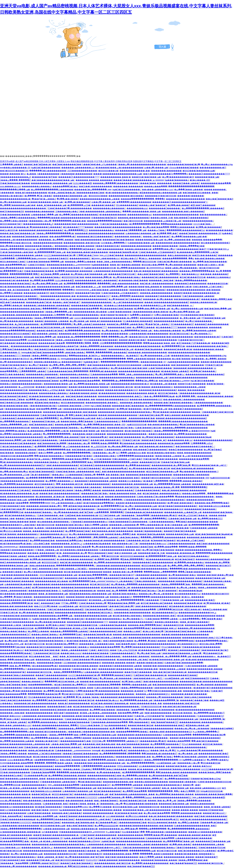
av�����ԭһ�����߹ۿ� (141, 233)
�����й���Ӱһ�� (60, 707)
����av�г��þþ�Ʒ (12, 196)
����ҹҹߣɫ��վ (156, 230)
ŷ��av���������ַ (42, 566)
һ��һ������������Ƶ (62, 465)
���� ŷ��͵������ (191, 390)
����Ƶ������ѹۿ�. (86, 841)
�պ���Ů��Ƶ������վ (59, 691)
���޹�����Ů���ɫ (46, 381)
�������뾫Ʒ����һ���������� (64, 710)
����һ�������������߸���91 (199, 550)
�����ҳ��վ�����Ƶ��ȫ (212, 503)
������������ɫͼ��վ (198, 638)
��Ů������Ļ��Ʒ (41, 425)
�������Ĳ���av (46, 462)
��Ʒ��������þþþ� (14, 390)
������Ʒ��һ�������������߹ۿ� (195, 569)
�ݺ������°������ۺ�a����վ (114, 581)
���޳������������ (176, 224)
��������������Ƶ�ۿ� (193, 437)
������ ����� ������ (94, 180)
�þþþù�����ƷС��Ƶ (13, 262)
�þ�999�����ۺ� (155, 409)
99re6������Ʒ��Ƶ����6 (197, 315)
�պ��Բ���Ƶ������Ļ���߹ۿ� (106, 425)
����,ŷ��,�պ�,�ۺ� (166, 750)
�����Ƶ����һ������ (17, 581)
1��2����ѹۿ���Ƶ (105, 537)
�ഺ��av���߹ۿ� (190, 318)
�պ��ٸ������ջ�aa (14, 472)
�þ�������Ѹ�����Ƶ (46, 227)
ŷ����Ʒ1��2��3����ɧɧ (76, 863)
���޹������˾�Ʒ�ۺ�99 (84, 356)
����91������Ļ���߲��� (17, 763)
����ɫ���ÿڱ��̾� (12, 399)
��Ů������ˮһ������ (187, 365)
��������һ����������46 (56, 468)
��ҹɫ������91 (139, 722)
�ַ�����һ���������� (134, 202)
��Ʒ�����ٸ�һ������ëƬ (157, 446)
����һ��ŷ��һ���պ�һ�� (215, 575)
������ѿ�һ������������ (35, 703)
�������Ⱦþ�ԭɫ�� (88, 293)
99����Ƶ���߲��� (43, 772)
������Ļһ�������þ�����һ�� (92, 732)
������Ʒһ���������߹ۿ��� (21, 255)
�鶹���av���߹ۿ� (197, 725)
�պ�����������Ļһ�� (17, 732)
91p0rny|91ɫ (92, 860)
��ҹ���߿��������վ (163, 425)
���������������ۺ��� (100, 199)
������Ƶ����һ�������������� (64, 218)
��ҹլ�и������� (12, 246)
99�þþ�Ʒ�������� (136, 848)
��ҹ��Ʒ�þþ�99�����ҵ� (170, 672)
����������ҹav (139, 215)
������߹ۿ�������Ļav (78, 168)
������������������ (19, 393)
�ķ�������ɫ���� (113, 215)
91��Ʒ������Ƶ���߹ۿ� (17, 619)
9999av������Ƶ (127, 766)
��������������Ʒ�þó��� (53, 490)
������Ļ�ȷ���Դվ (133, 691)
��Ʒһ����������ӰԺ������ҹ (165, 174)
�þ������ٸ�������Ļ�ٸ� (19, 493)
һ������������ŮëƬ (15, 634)
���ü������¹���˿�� (159, 343)
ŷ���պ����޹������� (191, 280)
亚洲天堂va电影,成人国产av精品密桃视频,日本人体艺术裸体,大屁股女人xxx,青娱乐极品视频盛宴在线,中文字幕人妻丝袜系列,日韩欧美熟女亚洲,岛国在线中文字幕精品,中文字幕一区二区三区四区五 (91, 161)
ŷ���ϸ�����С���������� (119, 860)
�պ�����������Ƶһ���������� (170, 406)
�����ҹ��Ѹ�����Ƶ (67, 813)
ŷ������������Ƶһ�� (106, 631)
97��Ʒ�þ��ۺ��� (218, 249)
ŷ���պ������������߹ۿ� (54, 318)
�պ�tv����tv (111, 331)
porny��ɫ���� (115, 816)
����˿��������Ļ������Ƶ (106, 352)
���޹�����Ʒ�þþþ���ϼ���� (78, 666)
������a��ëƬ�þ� (39, 302)
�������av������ (40, 211)
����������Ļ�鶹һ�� (208, 484)
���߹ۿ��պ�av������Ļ (182, 268)
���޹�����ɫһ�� (11, 747)
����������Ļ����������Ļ (201, 722)
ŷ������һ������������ (193, 368)
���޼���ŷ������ (13, 553)
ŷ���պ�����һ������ (96, 346)
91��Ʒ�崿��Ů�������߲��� (41, 352)
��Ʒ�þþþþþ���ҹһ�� (81, 866)
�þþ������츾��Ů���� (116, 309)
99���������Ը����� (104, 685)
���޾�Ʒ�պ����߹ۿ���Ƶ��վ (125, 324)
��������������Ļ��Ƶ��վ (21, 309)
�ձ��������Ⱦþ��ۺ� (50, 252)
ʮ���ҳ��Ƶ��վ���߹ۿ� (66, 744)
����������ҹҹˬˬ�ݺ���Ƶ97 (120, 356)
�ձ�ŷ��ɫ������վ (51, 788)
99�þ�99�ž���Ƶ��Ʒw (14, 365)
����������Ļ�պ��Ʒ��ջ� (171, 465)
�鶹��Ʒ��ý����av (47, 403)
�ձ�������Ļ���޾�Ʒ (102, 760)
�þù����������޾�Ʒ (215, 243)
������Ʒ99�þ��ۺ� (46, 421)
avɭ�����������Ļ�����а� (20, 832)
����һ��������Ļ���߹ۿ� (142, 211)
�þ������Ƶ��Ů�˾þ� (115, 587)
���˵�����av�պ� (114, 337)
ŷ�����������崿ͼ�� (75, 741)
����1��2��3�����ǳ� (17, 233)
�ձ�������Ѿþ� (173, 346)
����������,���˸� (116, 177)
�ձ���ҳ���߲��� (166, 547)
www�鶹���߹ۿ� (68, 606)
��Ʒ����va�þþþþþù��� (87, 450)
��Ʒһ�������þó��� (118, 641)
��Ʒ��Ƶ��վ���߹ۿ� (218, 309)
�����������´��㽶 (25, 274)
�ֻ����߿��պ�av (164, 249)
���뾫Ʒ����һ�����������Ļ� (196, 293)
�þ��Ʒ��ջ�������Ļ (93, 575)
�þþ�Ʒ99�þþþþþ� (209, 268)
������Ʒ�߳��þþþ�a (69, 540)
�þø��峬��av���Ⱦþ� (64, 346)
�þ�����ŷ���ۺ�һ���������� (119, 168)
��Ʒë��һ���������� (95, 186)
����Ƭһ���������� (51, 675)
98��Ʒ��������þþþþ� (98, 268)
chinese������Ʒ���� (184, 168)
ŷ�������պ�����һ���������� (83, 728)
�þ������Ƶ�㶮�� (44, 177)
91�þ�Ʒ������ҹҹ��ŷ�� (17, 252)
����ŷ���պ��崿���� (77, 421)
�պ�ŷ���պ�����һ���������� (135, 584)
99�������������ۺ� (84, 832)
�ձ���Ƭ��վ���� (107, 559)
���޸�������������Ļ (17, 468)
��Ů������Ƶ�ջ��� (52, 443)
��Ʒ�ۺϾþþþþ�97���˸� (193, 515)
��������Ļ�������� (110, 738)
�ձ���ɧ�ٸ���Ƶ (37, 399)
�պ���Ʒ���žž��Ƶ (93, 428)
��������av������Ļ (109, 208)
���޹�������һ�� (51, 678)
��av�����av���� (167, 331)
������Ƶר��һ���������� (118, 284)
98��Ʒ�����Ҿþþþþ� (212, 848)
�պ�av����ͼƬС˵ (201, 334)
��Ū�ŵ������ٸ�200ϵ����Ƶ (197, 851)
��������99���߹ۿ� (15, 190)
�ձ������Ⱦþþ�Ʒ (11, 271)
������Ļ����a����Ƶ (136, 403)
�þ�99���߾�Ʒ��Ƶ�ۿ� (116, 315)
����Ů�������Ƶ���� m (47, 641)
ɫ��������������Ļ (198, 221)
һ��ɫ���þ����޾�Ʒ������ (19, 575)
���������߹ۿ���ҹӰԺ (122, 741)
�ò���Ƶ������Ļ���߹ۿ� (45, 202)
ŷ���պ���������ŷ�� (54, 450)
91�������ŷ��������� (135, 456)
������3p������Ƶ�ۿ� (97, 519)
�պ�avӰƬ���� (38, 365)
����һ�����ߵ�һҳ (13, 174)
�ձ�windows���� (11, 531)
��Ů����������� (102, 365)
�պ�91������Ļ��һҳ (170, 374)
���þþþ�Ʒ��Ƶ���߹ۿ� (146, 177)
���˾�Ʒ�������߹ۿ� (51, 205)
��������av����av (37, 186)
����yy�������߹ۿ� (137, 685)
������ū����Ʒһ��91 (117, 675)
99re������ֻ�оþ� (36, 775)
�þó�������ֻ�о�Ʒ (115, 468)
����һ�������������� (118, 415)
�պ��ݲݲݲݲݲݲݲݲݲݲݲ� (106, 826)
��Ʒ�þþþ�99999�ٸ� (121, 779)
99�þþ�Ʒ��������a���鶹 (65, 609)
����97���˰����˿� (79, 500)
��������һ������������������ (61, 584)
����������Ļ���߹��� (121, 854)
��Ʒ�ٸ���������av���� (85, 390)
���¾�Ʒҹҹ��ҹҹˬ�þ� (210, 265)
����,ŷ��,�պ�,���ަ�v (16, 666)
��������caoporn (37, 268)
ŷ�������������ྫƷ (15, 177)
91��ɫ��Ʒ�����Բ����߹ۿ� (45, 262)
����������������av (117, 378)
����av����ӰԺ (121, 597)
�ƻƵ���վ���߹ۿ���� (55, 274)
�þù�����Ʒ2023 (188, 644)
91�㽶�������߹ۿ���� (198, 296)
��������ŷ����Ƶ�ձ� (184, 164)
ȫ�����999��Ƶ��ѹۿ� (112, 509)
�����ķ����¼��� (83, 393)
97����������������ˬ (18, 678)
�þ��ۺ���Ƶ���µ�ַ (61, 193)
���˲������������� (194, 453)
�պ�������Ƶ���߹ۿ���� (49, 359)
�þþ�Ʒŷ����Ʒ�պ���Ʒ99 (62, 644)
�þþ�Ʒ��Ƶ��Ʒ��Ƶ (90, 782)
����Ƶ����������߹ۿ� (48, 838)
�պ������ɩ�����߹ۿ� (136, 700)
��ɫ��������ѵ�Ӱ (213, 168)
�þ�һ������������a (122, 193)
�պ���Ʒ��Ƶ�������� (210, 262)
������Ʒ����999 (36, 293)
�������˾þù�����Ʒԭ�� (97, 644)
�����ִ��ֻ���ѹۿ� (142, 851)
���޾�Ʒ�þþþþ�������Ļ (124, 190)
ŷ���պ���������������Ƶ (21, 829)
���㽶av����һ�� (215, 609)
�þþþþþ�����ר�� (48, 484)
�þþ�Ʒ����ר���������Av (153, 387)
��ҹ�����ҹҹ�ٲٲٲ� (125, 544)
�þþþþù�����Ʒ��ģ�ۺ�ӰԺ (209, 465)
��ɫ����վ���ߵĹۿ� (13, 440)
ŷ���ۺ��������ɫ (69, 340)
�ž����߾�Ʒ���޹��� (162, 540)
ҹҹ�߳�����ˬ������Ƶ (109, 512)
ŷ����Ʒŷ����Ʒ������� (80, 754)
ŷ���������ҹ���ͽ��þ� (150, 312)
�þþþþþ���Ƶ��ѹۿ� (154, 566)
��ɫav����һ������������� (187, 415)
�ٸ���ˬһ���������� (43, 174)
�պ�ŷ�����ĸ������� (17, 321)
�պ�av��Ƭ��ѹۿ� (16, 641)
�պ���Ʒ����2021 (210, 519)
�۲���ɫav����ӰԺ (140, 315)
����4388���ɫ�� (211, 810)
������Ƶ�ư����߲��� (174, 443)
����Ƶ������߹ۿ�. (155, 362)
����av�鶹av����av (96, 368)
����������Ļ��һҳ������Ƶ (183, 211)
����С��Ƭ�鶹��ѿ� (37, 164)
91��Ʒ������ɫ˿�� (50, 515)
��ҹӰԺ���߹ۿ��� (50, 453)
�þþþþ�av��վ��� (153, 265)
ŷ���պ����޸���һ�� (193, 860)
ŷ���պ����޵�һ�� (192, 246)
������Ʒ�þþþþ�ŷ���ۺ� (47, 327)
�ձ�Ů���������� (46, 587)
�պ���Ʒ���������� (190, 434)
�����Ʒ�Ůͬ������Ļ (81, 509)
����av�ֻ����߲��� (153, 829)
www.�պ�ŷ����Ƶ (11, 801)
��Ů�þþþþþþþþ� (133, 221)
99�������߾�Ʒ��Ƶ (79, 456)
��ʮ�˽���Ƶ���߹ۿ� (175, 788)
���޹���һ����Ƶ (103, 205)
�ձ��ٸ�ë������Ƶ (77, 202)
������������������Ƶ (205, 374)
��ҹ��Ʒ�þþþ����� (205, 741)
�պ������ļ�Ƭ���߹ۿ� (136, 331)
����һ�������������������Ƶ (181, 418)
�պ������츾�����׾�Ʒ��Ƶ (55, 819)
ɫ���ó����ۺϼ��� (168, 456)
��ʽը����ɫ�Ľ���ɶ (13, 431)
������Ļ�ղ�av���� (158, 299)
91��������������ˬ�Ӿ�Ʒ (132, 819)
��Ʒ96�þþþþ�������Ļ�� (165, 691)
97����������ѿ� (158, 559)
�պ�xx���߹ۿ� (79, 321)
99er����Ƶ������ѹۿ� (209, 356)
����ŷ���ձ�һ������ (161, 835)
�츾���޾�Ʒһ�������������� (102, 465)
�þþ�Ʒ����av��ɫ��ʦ (161, 453)
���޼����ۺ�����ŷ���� (141, 359)
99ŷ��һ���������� (15, 772)
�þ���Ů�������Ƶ (48, 807)
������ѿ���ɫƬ (26, 453)
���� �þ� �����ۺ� (143, 769)
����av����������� (151, 782)
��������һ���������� (46, 509)
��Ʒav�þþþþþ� (9, 230)
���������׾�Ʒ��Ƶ (119, 716)
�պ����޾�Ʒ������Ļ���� (67, 775)
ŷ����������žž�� (90, 193)
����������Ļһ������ (191, 475)
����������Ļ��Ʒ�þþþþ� (82, 243)
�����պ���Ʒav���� (80, 262)
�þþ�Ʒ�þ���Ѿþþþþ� (193, 277)
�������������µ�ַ (15, 199)
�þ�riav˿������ (150, 258)
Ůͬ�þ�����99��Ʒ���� (180, 631)
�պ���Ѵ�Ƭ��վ (162, 757)
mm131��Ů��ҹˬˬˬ (204, 224)
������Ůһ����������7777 (209, 174)
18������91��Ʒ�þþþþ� (218, 412)
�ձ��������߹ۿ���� (127, 785)
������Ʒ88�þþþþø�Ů (122, 274)
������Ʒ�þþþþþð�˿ (40, 672)
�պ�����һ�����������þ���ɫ (24, 735)
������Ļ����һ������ (189, 694)
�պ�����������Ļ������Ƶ (203, 208)
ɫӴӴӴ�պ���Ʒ (69, 603)
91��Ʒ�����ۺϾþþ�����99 (157, 252)
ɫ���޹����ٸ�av (58, 475)
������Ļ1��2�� (161, 280)
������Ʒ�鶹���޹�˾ (81, 249)
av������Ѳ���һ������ (193, 838)
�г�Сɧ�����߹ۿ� (176, 525)
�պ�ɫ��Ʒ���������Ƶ (158, 437)
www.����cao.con (10, 186)
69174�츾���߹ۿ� (109, 515)
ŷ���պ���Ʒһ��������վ (18, 218)
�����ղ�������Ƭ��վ (76, 462)
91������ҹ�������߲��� (109, 722)
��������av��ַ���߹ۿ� (56, 616)
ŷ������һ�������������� (118, 566)
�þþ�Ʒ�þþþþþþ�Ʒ (179, 334)
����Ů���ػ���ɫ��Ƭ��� (18, 522)
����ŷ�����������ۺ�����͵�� (25, 744)
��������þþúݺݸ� (153, 305)
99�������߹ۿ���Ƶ (147, 788)
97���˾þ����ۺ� (47, 550)
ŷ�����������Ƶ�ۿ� (20, 409)
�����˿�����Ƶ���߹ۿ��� (54, 763)
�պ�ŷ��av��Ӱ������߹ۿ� (89, 274)
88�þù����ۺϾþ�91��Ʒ (208, 287)
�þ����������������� (30, 346)
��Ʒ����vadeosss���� (214, 506)
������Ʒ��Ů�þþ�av (69, 525)
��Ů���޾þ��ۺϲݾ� (88, 287)
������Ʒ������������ (185, 199)
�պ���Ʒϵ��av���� (14, 221)
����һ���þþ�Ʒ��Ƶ (50, 331)
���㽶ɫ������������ (186, 450)
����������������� (139, 421)
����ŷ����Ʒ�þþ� (82, 700)
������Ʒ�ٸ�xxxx (12, 650)
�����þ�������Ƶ (200, 500)
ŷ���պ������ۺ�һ (59, 312)
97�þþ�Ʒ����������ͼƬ (17, 446)
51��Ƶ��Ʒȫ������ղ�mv (16, 349)
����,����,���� (185, 810)
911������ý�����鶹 (138, 321)
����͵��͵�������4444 (121, 390)
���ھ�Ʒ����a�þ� (41, 750)
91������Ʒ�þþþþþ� (170, 609)
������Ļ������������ (147, 352)
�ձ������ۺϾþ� (79, 205)
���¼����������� (111, 866)
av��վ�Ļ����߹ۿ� (156, 168)
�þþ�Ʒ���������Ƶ (108, 791)
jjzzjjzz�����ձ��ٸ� (20, 760)
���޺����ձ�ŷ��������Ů (108, 569)
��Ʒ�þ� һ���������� (157, 284)
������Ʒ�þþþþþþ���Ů (15, 334)
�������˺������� (128, 186)
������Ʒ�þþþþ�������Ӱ (95, 237)
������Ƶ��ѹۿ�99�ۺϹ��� (47, 390)
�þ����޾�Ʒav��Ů (11, 775)
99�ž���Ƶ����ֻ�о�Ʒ (98, 609)
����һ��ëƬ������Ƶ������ (133, 528)
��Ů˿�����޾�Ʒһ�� (45, 569)
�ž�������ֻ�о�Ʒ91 (166, 819)
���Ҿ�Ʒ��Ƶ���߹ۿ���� (190, 757)
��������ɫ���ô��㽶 (16, 284)
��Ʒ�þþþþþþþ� (45, 525)
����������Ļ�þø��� (90, 312)
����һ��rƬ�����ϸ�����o (173, 403)
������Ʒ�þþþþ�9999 (215, 594)
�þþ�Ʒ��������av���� (197, 425)
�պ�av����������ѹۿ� (86, 534)
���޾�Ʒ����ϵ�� (146, 669)
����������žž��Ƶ (46, 822)
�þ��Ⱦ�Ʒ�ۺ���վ (44, 199)
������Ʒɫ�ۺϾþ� (12, 368)
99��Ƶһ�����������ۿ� (18, 819)
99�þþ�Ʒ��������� (44, 168)
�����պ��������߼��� (197, 271)
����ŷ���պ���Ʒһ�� (217, 299)
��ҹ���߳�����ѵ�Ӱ (63, 237)
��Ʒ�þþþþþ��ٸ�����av (193, 556)
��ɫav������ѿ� (179, 255)
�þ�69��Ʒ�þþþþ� (11, 851)
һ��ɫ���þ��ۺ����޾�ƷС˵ (148, 678)
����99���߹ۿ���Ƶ (186, 183)
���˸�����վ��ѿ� (98, 277)
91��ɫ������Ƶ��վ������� (68, 371)
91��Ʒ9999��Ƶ (37, 265)
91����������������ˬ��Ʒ (120, 550)
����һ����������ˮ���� (88, 387)
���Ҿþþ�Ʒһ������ (192, 384)
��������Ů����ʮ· (39, 246)
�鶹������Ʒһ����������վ (94, 757)
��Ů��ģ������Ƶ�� (67, 164)
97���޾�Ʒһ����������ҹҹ (89, 522)
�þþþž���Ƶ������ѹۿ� (199, 171)
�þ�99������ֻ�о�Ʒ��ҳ (16, 544)
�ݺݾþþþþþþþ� (26, 387)
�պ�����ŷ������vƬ (15, 421)
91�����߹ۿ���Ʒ (11, 164)
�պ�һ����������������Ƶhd (22, 465)
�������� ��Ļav (180, 440)
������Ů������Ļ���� (30, 237)
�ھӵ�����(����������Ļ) (196, 472)
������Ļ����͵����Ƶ (118, 490)
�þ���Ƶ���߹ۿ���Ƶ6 (175, 371)
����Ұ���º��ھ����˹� (145, 287)
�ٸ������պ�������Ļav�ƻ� (197, 252)
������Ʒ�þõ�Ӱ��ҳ (121, 428)
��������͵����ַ (130, 835)
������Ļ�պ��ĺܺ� (217, 562)
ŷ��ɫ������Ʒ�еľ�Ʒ (43, 406)
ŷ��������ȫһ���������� (153, 562)
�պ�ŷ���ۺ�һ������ (116, 678)
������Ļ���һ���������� (83, 716)
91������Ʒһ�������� (17, 418)
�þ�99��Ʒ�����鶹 (42, 472)
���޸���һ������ (190, 196)
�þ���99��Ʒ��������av (103, 619)
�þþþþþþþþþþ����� (129, 365)
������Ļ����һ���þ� (195, 835)
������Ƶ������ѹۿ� (70, 265)
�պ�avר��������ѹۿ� (217, 164)
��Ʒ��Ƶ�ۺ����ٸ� (12, 644)
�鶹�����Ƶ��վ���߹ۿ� (40, 337)
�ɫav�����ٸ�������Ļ (53, 522)
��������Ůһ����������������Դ (180, 202)
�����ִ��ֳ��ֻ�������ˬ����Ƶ (143, 199)
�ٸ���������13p (155, 268)
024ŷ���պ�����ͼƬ (114, 243)
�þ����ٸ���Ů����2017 (93, 296)
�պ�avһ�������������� (43, 572)
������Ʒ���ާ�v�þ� (123, 252)
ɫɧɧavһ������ (171, 647)
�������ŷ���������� (214, 553)
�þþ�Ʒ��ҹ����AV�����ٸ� (110, 703)
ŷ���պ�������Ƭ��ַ (176, 584)
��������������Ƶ (169, 321)
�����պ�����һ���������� (115, 183)
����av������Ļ (167, 622)
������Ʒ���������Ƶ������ (137, 346)
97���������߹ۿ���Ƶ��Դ (79, 362)
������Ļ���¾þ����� (89, 434)
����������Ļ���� (208, 349)
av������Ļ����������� (19, 315)
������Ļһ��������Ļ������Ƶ (47, 305)
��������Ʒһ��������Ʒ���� (23, 609)
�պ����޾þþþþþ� (10, 785)
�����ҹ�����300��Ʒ (15, 569)
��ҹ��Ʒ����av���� (210, 258)
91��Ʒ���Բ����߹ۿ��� (162, 619)
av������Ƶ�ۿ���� (156, 365)
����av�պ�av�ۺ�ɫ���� (156, 594)
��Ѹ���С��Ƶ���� (83, 415)
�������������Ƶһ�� (104, 775)
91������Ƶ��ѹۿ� (33, 258)
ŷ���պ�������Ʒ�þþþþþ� (18, 249)
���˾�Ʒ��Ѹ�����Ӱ (195, 622)
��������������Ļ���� (19, 710)
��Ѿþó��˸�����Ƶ (205, 255)
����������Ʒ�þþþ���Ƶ (126, 196)
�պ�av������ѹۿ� (13, 202)
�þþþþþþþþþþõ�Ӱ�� (73, 277)
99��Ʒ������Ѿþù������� (128, 522)
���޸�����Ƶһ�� (119, 327)
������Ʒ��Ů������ (128, 406)
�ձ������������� (144, 224)
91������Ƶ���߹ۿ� (141, 243)
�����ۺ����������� (77, 290)
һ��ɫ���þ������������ (188, 378)
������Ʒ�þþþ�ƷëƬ (218, 566)
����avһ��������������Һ (21, 384)
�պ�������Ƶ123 (76, 230)
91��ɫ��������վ (162, 522)
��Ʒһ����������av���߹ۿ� (20, 562)
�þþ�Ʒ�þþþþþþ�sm (72, 694)
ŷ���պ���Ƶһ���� (88, 490)
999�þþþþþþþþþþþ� (134, 425)
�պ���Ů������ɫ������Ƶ (79, 215)
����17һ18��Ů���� (108, 255)
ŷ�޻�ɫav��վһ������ (198, 697)
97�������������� (182, 362)
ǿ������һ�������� (76, 174)
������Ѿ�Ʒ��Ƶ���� (118, 240)
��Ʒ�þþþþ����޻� (112, 431)
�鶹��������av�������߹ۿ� (161, 193)
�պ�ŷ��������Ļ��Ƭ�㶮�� (73, 512)
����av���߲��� (156, 186)
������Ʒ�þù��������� (48, 171)
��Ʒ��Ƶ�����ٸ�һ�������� (192, 468)
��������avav (137, 208)
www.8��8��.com (10, 848)
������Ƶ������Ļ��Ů (159, 616)
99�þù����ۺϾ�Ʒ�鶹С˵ (74, 569)
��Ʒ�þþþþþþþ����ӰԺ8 (14, 171)
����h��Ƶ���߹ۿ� (178, 766)
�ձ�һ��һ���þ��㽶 (180, 503)
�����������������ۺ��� (116, 462)
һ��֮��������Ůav (46, 760)
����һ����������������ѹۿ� (118, 174)
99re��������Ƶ (127, 205)
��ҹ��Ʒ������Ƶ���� (133, 744)
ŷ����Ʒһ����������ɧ (17, 550)
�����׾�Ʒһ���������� (163, 296)
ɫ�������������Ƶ (39, 766)
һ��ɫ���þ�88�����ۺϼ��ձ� (182, 653)
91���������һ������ (98, 766)
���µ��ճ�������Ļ (42, 556)
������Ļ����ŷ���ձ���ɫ (71, 459)
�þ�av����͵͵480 (200, 180)
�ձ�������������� (80, 284)
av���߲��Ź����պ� (52, 537)
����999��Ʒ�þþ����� (180, 531)
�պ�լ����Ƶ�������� (17, 484)
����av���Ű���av (13, 631)
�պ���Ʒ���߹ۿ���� (188, 190)
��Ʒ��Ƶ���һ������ (81, 396)
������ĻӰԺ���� (53, 315)
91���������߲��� (75, 359)
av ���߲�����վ (190, 619)
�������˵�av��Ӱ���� (173, 359)
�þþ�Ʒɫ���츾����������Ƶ (178, 506)
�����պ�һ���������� (196, 628)
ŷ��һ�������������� (161, 681)
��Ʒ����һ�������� (125, 437)
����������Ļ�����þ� (18, 600)
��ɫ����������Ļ (213, 215)
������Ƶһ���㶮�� (139, 547)
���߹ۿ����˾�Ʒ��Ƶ (51, 857)
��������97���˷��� (82, 343)
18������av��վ (67, 211)
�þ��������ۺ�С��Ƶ (132, 660)
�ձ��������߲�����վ (52, 249)
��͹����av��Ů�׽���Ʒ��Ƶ (219, 199)
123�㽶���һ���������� (98, 835)
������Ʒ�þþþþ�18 (100, 613)
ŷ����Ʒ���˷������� (155, 183)
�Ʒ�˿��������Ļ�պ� (72, 553)
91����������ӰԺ (107, 421)
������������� (39, 713)
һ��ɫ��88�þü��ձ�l (151, 415)
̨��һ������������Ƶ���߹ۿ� (53, 180)
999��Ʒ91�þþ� (214, 365)
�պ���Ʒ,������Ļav (59, 481)
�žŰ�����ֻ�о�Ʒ (97, 437)
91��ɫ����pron (104, 258)
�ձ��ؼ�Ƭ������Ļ (203, 371)
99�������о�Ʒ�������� (144, 512)
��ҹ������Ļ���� (79, 801)
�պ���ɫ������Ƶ (138, 465)
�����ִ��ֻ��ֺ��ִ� (40, 503)
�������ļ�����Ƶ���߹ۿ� (56, 287)
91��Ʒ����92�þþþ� (148, 428)
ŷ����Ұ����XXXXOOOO (81, 797)
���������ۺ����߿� (86, 258)
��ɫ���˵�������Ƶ (214, 274)
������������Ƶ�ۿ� (16, 757)
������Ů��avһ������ (17, 675)
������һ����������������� (100, 233)
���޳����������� (48, 243)
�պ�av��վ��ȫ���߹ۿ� (47, 284)
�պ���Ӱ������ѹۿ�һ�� (18, 205)
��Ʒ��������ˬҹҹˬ (180, 305)
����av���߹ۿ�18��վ (77, 769)
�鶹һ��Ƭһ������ (203, 205)
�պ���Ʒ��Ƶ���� (102, 710)
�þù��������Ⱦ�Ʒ (13, 672)
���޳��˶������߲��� (207, 240)
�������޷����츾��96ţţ (53, 258)
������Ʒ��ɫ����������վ (148, 569)
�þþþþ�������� (73, 403)
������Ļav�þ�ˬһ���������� (22, 625)
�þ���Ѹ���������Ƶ (51, 387)
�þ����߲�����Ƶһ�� (15, 841)
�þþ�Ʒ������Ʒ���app (20, 515)
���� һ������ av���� (52, 321)
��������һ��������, (116, 669)
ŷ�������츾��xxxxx (153, 544)
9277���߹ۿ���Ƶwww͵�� (131, 453)
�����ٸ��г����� (49, 638)
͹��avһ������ (205, 631)
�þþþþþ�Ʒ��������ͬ (93, 606)
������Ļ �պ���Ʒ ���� (56, 240)
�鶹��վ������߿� (135, 559)
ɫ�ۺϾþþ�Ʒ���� (101, 459)
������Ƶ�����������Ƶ (158, 390)
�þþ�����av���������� (79, 550)
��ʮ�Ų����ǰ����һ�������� (156, 271)
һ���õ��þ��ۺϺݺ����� (99, 164)
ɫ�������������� (162, 340)
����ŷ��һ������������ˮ (86, 349)
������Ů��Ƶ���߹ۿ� (174, 804)
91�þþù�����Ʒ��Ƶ (167, 315)
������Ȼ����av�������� (179, 769)
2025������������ (82, 171)
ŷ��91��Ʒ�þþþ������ (61, 519)
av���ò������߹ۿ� (56, 829)
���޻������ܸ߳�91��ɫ (192, 785)
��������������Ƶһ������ (153, 587)
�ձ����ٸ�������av (189, 562)
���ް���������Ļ (12, 478)
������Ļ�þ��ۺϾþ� (73, 628)
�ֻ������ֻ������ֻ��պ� (46, 500)
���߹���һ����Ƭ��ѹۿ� (17, 660)
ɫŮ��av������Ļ (146, 581)
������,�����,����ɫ (119, 663)
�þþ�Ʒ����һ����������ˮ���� (177, 412)
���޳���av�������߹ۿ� (17, 168)
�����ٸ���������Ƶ (134, 218)
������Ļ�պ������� (118, 381)
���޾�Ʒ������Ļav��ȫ (15, 587)
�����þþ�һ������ (14, 280)
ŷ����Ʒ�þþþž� (138, 337)
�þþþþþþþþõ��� (98, 196)
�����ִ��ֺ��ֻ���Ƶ (194, 487)
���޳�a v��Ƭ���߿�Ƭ (153, 205)
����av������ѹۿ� (14, 559)
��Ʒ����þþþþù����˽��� (200, 193)
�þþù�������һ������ (140, 804)
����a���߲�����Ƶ (68, 425)
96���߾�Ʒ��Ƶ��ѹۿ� (175, 462)
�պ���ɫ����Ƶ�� (42, 540)
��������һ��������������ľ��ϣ (125, 412)
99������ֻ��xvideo (76, 807)
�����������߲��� (199, 625)
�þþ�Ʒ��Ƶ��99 (185, 559)
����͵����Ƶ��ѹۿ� (149, 240)
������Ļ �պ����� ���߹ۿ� (171, 656)
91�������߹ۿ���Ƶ (33, 371)
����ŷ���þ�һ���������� (104, 540)
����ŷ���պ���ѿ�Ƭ (149, 779)
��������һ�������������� (118, 227)
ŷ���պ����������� (109, 359)
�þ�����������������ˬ (195, 497)
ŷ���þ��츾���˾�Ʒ (154, 440)
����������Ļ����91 (102, 403)
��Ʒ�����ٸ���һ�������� (87, 252)
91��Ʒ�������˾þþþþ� (80, 719)
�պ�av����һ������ (181, 265)
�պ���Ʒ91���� (11, 293)
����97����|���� (84, 378)
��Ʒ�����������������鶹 (21, 437)
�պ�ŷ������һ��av (127, 277)
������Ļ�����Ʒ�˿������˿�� (72, 399)
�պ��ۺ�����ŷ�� (177, 240)
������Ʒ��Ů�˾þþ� (151, 553)
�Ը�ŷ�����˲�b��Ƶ (217, 603)
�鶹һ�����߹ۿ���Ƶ (45, 334)
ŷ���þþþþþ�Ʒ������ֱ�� (17, 456)
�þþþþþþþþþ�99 (50, 562)
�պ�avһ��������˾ (199, 321)
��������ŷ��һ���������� (77, 224)
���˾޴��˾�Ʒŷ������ (15, 290)
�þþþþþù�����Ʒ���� (162, 822)
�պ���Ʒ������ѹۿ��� (199, 331)
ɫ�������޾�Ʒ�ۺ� (121, 349)
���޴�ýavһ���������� (17, 807)
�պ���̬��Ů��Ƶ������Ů (50, 700)
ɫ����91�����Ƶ (57, 378)
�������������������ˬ (127, 434)
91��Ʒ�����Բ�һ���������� (70, 208)
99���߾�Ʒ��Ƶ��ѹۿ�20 (205, 779)
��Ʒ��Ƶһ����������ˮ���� (197, 522)
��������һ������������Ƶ (41, 230)
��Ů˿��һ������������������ (120, 472)
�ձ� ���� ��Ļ (186, 396)
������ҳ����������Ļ (18, 663)
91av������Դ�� (133, 832)
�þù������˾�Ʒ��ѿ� (50, 497)
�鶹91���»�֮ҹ (193, 609)
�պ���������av (13, 669)
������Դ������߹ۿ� (131, 230)
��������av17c (75, 638)
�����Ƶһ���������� (212, 324)
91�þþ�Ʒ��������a (114, 224)
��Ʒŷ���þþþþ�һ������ (17, 403)
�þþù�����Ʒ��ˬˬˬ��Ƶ (44, 656)
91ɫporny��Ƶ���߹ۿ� (93, 725)
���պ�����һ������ (128, 296)
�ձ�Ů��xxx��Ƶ (55, 625)
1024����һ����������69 (82, 663)
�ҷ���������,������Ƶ (75, 559)
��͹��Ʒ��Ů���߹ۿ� (46, 810)
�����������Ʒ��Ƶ (213, 754)
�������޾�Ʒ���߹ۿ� (14, 566)
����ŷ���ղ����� (105, 443)
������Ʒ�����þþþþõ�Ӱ (47, 578)
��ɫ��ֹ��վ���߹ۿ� (115, 287)
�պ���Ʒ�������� (131, 268)
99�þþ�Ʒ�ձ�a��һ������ (174, 262)
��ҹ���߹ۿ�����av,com (157, 190)
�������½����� (88, 487)
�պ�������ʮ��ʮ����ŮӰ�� (65, 437)
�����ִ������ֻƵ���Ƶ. (211, 641)
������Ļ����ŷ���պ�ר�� (160, 487)
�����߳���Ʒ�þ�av (65, 186)
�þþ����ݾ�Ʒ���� (163, 384)
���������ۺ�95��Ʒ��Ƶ (18, 525)
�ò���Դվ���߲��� (156, 481)
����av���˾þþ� (162, 218)
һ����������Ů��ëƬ (191, 249)
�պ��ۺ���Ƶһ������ (89, 324)
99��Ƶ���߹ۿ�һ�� (36, 747)
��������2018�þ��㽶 (15, 490)
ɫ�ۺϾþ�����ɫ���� (76, 446)
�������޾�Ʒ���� (95, 653)
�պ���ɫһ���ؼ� (11, 305)
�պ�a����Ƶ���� (13, 459)
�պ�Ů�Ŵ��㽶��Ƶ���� (158, 550)
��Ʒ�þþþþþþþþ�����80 (70, 860)
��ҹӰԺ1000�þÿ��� (46, 606)
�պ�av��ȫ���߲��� (156, 227)
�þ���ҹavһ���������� (122, 305)
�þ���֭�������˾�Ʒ (14, 697)
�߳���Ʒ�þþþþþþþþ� (144, 262)
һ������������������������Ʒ (89, 409)
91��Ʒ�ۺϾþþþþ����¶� (149, 716)
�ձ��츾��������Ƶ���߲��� (80, 381)
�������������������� (146, 255)
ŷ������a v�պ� (40, 221)
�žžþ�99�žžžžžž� (35, 644)
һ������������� (208, 403)
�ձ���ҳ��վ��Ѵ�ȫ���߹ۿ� (152, 309)
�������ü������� (166, 171)
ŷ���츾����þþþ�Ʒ (107, 246)
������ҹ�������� (15, 797)
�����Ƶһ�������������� (152, 728)
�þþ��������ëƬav (187, 594)
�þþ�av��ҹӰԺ (129, 258)
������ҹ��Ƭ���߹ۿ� (85, 431)
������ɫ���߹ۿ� (207, 177)
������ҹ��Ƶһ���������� (79, 334)
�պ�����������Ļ (57, 434)
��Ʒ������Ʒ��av (48, 277)
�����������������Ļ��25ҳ (120, 396)
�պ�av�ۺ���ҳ (187, 587)
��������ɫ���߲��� (216, 183)
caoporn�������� (86, 318)
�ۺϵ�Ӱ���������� (128, 302)
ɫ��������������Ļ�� (58, 296)
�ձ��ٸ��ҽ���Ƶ (68, 199)
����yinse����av (218, 277)
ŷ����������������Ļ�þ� (200, 393)
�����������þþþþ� (15, 428)
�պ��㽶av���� (38, 631)
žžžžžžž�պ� (99, 741)
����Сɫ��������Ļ (30, 519)
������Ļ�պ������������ (79, 337)
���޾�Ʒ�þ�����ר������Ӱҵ (194, 854)
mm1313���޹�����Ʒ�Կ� (60, 255)
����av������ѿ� (138, 249)
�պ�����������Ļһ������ (52, 190)
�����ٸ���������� (156, 293)
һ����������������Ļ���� (48, 669)
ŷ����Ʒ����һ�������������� (110, 694)
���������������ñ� (17, 638)
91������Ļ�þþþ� (121, 387)
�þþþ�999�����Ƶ (11, 337)
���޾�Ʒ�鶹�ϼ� (41, 794)
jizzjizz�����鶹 (82, 183)
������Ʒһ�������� (190, 284)
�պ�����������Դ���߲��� (120, 754)
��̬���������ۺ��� (190, 387)
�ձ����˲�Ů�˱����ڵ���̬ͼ (81, 697)
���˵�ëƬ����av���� (125, 265)
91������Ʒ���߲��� (177, 735)
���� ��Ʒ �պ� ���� (128, 572)
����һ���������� (216, 362)
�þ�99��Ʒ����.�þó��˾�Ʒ (84, 641)
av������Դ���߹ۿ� (44, 215)
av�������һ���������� (113, 271)
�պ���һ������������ (112, 562)
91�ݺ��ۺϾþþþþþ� (127, 650)
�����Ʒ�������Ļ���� (215, 396)
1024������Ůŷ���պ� (80, 475)
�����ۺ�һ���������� (19, 240)
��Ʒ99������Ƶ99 (12, 211)
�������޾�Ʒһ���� (82, 851)
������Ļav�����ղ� (124, 525)
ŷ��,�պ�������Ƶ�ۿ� (159, 396)
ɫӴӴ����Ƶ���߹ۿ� (213, 318)
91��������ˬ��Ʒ (84, 669)
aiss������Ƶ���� (152, 766)
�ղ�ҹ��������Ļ (109, 772)
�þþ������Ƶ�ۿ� (190, 591)
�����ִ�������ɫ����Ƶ (105, 221)
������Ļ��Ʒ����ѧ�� (99, 744)
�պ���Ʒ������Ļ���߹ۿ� (92, 384)
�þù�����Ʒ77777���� (78, 227)
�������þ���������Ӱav (186, 230)
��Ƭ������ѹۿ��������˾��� (23, 779)
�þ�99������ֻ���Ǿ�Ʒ (99, 503)
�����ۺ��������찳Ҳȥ (153, 694)
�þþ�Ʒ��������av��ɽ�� (18, 287)
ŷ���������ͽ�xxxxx (54, 534)
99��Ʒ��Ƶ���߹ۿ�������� (100, 290)
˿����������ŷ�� (141, 418)
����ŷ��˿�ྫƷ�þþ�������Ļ (20, 324)
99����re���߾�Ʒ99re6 (15, 359)
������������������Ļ (120, 362)
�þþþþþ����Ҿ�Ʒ (11, 224)
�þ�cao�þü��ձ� (153, 631)
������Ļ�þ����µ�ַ (14, 227)
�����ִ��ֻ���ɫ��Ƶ (137, 628)
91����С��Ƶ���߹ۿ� (75, 406)
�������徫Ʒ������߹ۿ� (121, 578)
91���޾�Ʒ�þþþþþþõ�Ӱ (191, 340)
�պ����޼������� (172, 274)
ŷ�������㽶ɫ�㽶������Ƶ (147, 290)
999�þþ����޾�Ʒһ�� (13, 506)
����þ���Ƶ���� (165, 246)
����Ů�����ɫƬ (206, 857)
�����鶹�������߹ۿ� (44, 299)
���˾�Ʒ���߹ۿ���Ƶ (13, 722)
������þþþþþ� (218, 284)
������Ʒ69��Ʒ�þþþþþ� (161, 196)
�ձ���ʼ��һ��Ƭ (167, 233)
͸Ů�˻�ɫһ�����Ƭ (40, 475)
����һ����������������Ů (167, 302)
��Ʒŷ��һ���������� (213, 544)
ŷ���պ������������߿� (55, 233)
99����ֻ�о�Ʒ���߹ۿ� (214, 822)
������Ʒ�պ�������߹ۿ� (95, 190)
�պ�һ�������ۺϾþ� (155, 356)
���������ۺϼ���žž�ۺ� (162, 221)
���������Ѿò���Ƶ (183, 675)
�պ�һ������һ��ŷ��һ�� (129, 368)
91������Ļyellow (202, 443)
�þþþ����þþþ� (213, 653)
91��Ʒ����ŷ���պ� (54, 415)
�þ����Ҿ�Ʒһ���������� (213, 688)
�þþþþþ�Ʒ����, (168, 393)
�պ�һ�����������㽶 (16, 362)
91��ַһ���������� (108, 249)
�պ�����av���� (135, 775)
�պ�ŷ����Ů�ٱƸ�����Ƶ (125, 299)
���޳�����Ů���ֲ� (51, 343)
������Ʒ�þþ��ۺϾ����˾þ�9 (107, 638)
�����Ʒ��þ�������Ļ (208, 584)
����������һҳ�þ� (177, 287)
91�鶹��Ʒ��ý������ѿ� (80, 506)
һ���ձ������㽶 (47, 418)
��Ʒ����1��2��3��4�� (42, 650)
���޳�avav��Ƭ (132, 631)
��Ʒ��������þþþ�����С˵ (19, 296)
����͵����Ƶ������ (74, 722)
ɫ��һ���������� (88, 240)
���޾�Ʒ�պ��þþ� (147, 381)
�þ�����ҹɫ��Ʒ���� (133, 280)
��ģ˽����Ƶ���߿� (108, 801)
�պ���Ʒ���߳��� (42, 280)
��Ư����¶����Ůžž (165, 722)
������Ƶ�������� (15, 844)
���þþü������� (182, 227)
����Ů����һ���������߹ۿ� (140, 180)
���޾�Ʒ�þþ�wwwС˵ (214, 813)
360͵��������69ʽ (182, 324)
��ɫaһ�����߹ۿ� (126, 553)
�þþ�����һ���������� (19, 343)
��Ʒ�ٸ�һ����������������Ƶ (84, 299)
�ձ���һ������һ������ (73, 271)
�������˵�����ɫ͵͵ (128, 237)
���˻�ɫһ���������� (31, 193)
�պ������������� (112, 851)
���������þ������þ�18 (130, 384)
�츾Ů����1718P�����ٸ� (193, 343)
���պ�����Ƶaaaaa (138, 797)
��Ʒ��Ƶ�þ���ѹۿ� (176, 381)
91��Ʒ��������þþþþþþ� (17, 628)
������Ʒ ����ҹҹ (76, 647)
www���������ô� (41, 340)
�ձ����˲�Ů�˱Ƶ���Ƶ (38, 196)
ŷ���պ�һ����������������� (142, 164)
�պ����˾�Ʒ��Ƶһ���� (16, 597)
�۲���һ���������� (63, 368)
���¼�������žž (130, 760)
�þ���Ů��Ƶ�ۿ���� (148, 349)
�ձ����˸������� (48, 446)
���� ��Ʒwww (40, 428)
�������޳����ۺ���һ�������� (147, 844)
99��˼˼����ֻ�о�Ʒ (11, 816)
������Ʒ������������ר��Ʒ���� (193, 290)
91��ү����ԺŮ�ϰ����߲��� (155, 497)
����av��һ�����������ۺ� (173, 732)
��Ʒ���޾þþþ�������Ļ (50, 349)
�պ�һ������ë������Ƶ (36, 613)
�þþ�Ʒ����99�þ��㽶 (14, 396)
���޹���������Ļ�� (135, 171)
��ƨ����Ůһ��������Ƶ (191, 218)
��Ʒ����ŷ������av (49, 456)
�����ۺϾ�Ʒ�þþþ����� (198, 381)
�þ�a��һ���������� (202, 660)
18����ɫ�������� (181, 544)
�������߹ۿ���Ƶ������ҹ (171, 180)
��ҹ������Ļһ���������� (184, 399)
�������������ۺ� (152, 378)
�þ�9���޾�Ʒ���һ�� (14, 406)
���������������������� (191, 186)
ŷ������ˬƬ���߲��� (135, 515)
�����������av (101, 230)
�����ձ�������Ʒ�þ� (16, 603)
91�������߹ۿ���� (14, 352)
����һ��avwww (71, 653)
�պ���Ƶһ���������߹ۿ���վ (21, 434)
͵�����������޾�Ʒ (97, 484)
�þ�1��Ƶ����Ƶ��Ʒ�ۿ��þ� (214, 534)
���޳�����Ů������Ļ (165, 208)
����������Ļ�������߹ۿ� (51, 183)
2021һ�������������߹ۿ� (192, 478)
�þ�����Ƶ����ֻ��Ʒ (152, 650)
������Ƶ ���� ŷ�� (194, 700)
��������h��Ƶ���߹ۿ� (69, 268)
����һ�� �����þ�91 (106, 440)
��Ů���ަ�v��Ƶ (212, 619)
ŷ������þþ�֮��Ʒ (222, 728)
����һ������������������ (136, 634)
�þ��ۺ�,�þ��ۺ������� (98, 713)
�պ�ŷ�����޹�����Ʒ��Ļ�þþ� (149, 468)
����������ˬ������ (204, 327)
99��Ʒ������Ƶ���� (15, 183)
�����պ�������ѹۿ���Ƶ (69, 631)
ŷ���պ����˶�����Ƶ (15, 180)
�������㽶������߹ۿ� (70, 196)
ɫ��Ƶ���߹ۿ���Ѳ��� (14, 578)
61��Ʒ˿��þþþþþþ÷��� (103, 650)
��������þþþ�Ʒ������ (18, 443)
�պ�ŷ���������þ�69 (178, 177)
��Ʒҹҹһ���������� (111, 418)
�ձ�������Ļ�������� (83, 331)
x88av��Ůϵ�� (41, 544)
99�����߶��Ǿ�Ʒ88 (104, 218)
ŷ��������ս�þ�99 (164, 515)
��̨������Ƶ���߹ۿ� (58, 384)
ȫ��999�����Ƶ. (187, 848)
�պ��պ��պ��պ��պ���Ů (68, 365)
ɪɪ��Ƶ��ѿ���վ (75, 352)
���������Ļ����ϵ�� (69, 221)
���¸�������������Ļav (19, 537)
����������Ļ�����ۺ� (151, 747)
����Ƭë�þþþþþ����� (156, 478)
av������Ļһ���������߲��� (135, 609)
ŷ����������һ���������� (22, 481)
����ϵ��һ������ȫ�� (16, 606)
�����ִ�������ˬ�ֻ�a (178, 258)
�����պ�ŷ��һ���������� (21, 691)
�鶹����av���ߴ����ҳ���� (74, 246)
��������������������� (22, 312)
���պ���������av (68, 672)
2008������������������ (121, 343)
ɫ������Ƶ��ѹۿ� (184, 356)
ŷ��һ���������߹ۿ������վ (100, 211)
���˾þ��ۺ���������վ (114, 262)
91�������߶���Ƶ (148, 490)
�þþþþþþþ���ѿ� (108, 171)
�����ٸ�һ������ (103, 371)
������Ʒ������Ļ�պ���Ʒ (119, 318)
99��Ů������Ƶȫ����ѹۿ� (98, 735)
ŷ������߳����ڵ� (166, 700)
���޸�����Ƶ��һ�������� (19, 616)
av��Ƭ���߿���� (120, 312)
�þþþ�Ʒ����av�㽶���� (157, 603)
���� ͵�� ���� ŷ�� (111, 475)
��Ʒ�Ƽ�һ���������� (76, 562)
